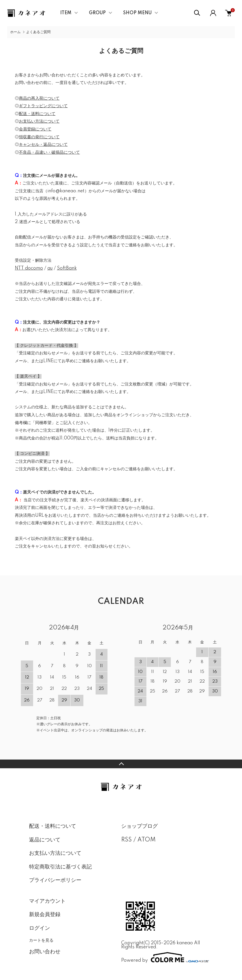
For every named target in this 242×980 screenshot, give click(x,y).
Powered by (165, 957)
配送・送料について (37, 114)
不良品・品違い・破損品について (49, 152)
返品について (45, 840)
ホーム (15, 32)
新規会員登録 (45, 915)
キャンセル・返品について (43, 145)
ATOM (147, 840)
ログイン (40, 928)
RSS (127, 840)
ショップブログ (139, 826)
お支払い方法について (39, 121)
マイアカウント (47, 901)
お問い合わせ (45, 952)
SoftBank (67, 268)
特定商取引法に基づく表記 (60, 867)
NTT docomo (29, 268)
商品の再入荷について (39, 98)
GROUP (97, 13)
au (50, 268)
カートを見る (41, 940)
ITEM (66, 13)
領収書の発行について (39, 137)
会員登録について (35, 129)
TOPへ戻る (121, 764)
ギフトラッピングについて (43, 106)
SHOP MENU (137, 13)
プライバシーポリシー (55, 880)
